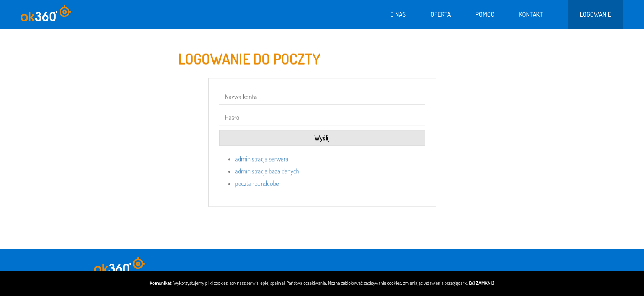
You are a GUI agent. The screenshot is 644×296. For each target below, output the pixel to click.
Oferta (440, 14)
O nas (398, 14)
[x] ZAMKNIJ (482, 283)
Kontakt (531, 14)
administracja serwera (262, 161)
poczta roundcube (257, 185)
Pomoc (485, 14)
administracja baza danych (267, 173)
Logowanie (596, 14)
